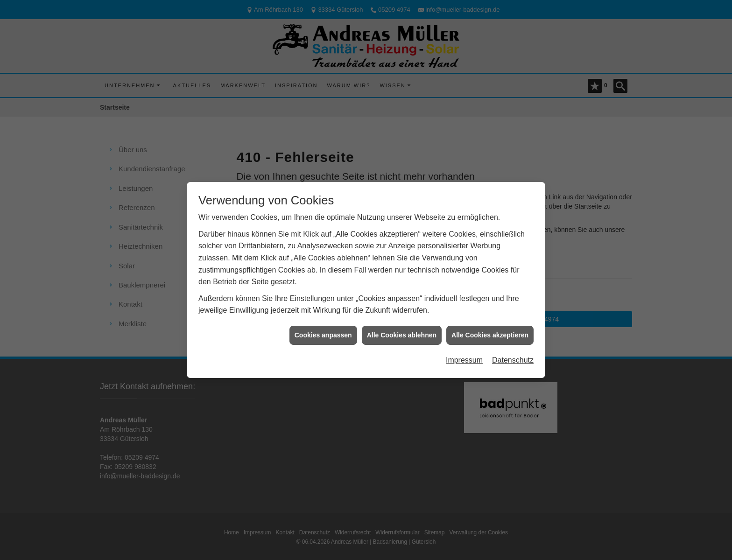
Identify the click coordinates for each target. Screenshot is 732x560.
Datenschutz (513, 356)
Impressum (464, 356)
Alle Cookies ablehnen (402, 330)
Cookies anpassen (323, 330)
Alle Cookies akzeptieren (490, 330)
